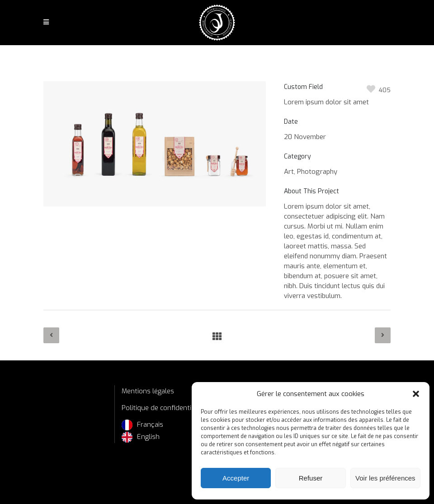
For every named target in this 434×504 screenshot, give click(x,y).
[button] (416, 394)
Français (150, 425)
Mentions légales (148, 391)
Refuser (311, 478)
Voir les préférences (385, 478)
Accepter (236, 478)
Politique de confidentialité (163, 408)
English (148, 437)
